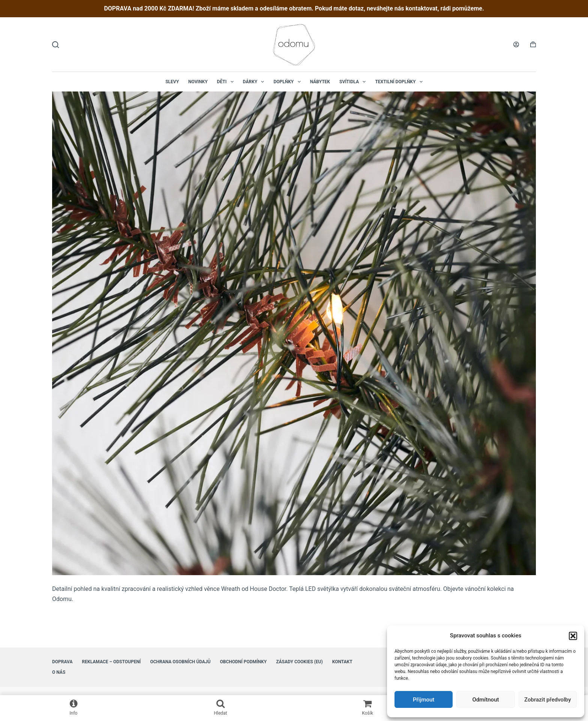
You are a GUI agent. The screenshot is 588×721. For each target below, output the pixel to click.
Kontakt (342, 662)
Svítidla (354, 82)
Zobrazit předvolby (548, 700)
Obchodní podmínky (243, 662)
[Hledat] (55, 45)
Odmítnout (486, 700)
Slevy (172, 82)
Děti (227, 82)
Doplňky (288, 82)
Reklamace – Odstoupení (112, 662)
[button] (573, 636)
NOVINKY (198, 82)
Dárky (255, 82)
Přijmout (424, 700)
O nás (59, 672)
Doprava (62, 662)
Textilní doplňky (400, 82)
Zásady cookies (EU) (299, 662)
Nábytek (320, 82)
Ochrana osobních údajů (180, 662)
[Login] (516, 44)
